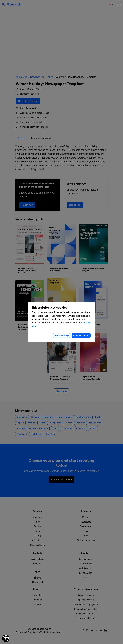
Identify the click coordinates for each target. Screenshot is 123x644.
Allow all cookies (81, 335)
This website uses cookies (49, 308)
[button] (6, 638)
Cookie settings (61, 335)
